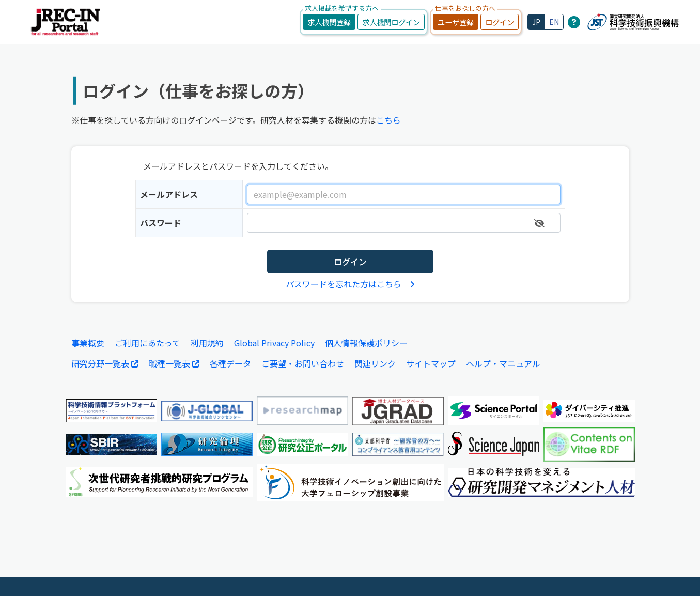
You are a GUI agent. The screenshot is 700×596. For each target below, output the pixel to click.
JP (536, 22)
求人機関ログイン (391, 22)
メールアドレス (169, 194)
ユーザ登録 (456, 22)
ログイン (500, 22)
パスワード (161, 223)
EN (554, 22)
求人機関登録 (329, 22)
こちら (388, 120)
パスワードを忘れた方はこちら (350, 284)
